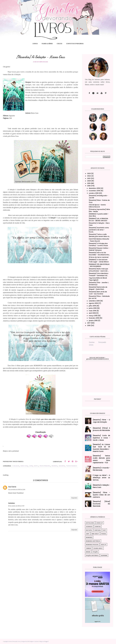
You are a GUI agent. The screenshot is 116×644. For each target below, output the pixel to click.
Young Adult (98, 548)
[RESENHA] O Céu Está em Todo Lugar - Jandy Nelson (99, 261)
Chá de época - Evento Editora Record (97, 206)
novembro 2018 (94, 191)
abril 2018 (92, 313)
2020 (89, 181)
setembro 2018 (94, 301)
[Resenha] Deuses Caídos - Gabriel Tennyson (99, 249)
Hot (105, 530)
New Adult (95, 534)
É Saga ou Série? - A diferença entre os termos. (101, 478)
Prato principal (45, 466)
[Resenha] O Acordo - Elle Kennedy (101, 469)
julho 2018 (92, 306)
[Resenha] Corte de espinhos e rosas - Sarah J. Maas (101, 438)
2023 (89, 173)
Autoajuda (90, 523)
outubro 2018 (94, 193)
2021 (89, 178)
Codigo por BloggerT (44, 641)
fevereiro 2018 (94, 318)
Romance (89, 537)
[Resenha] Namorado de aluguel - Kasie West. (98, 288)
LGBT (88, 534)
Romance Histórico (93, 541)
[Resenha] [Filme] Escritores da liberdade (101, 504)
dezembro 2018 (94, 188)
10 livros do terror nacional (99, 257)
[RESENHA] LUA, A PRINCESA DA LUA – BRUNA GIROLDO (98, 220)
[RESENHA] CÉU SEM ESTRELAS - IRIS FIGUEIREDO (99, 265)
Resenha (55, 466)
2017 (89, 323)
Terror (88, 548)
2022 (89, 176)
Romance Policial (92, 545)
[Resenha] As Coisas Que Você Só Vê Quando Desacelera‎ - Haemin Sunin (101, 448)
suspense (104, 555)
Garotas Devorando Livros (14, 641)
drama (88, 552)
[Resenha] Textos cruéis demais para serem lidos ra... (99, 235)
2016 (89, 325)
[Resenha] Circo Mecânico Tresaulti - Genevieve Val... (99, 274)
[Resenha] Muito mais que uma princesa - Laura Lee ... (99, 270)
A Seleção (16, 466)
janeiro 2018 (93, 321)
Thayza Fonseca (72, 466)
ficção (95, 552)
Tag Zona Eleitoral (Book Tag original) (98, 279)
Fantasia (98, 530)
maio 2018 (92, 311)
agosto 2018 (93, 303)
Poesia (104, 534)
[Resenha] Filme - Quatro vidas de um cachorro (101, 495)
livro (31, 466)
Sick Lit (104, 545)
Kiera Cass (24, 466)
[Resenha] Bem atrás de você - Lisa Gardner (98, 293)
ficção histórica (92, 555)
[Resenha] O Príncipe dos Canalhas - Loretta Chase (98, 245)
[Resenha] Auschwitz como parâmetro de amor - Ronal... (99, 230)
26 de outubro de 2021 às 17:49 (16, 506)
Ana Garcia (12, 487)
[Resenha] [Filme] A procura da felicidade (101, 429)
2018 (89, 186)
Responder (74, 498)
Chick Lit (100, 523)
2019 (89, 183)
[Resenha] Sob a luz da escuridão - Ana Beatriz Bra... (99, 254)
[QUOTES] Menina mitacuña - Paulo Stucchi (99, 240)
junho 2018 (93, 308)
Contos (98, 526)
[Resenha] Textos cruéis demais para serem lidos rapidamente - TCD (101, 459)
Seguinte (62, 466)
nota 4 (36, 466)
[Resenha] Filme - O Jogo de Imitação (101, 421)
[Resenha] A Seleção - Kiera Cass (101, 486)
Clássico (89, 526)
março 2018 (93, 316)
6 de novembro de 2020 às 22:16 (17, 490)
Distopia (89, 530)
